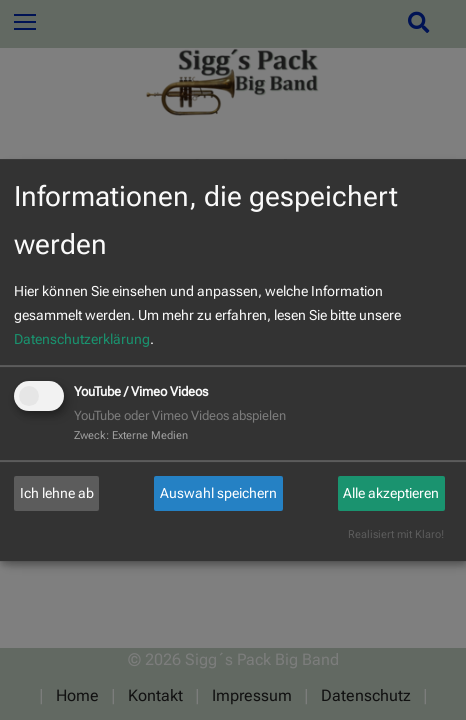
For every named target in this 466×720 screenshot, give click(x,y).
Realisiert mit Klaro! (396, 534)
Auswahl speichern (218, 493)
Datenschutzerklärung (82, 339)
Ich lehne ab (57, 493)
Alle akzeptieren (391, 493)
